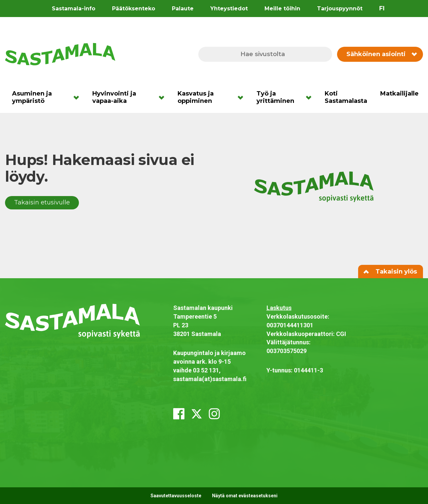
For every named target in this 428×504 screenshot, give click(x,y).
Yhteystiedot (229, 9)
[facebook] (179, 414)
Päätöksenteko (134, 9)
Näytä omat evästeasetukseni (245, 496)
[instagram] (214, 414)
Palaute (183, 9)
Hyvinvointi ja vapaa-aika (114, 97)
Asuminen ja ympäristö (32, 97)
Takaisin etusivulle (42, 202)
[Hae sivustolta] (265, 54)
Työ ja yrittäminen (275, 97)
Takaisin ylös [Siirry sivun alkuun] (391, 272)
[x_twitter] (197, 414)
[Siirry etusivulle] (60, 54)
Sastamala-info (74, 9)
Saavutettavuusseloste (176, 496)
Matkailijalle (399, 94)
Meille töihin (282, 9)
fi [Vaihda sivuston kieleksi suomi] (382, 8)
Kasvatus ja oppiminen (196, 97)
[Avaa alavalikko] (78, 97)
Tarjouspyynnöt (340, 9)
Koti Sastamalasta (346, 97)
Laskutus (279, 308)
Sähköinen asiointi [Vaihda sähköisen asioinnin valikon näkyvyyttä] (381, 54)
